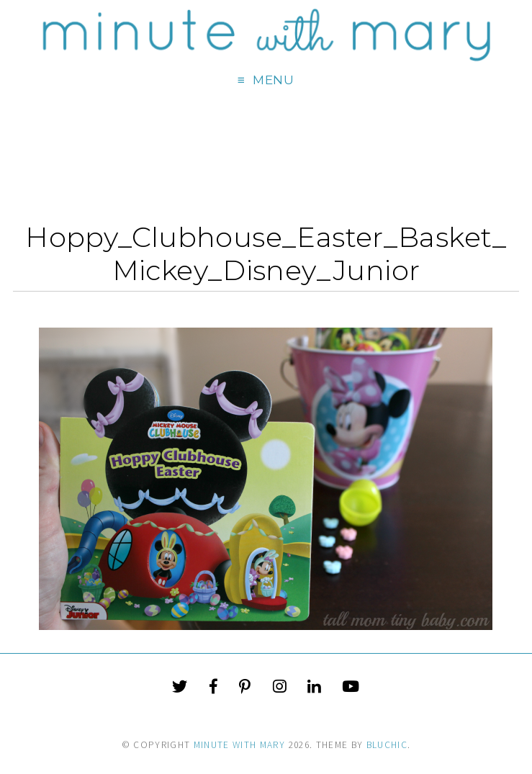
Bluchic (387, 745)
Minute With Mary (240, 745)
